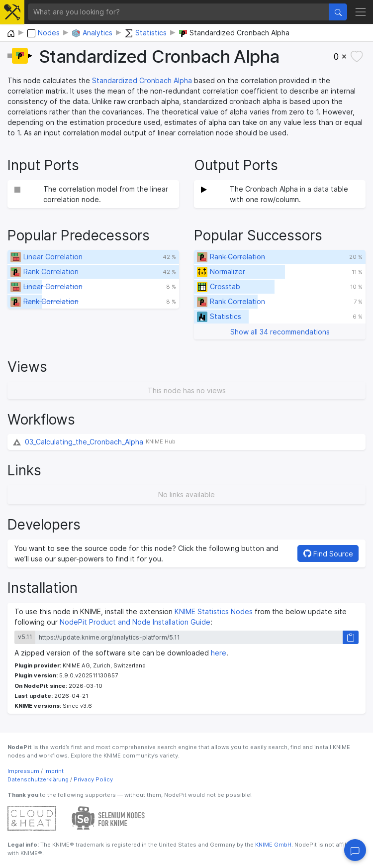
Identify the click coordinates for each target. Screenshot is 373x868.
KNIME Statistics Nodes (214, 611)
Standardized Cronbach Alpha (142, 80)
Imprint (54, 771)
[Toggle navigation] (361, 12)
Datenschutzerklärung (38, 779)
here (219, 653)
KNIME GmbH (273, 845)
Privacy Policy (93, 779)
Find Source (328, 554)
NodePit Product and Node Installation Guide (135, 622)
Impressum (23, 771)
